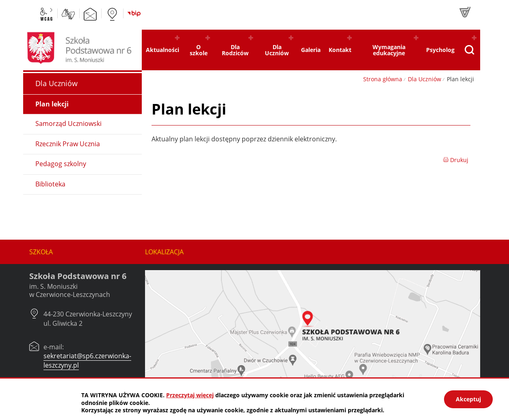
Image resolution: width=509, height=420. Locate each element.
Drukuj (456, 160)
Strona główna (383, 79)
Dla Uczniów (425, 79)
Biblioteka (50, 184)
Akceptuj (468, 399)
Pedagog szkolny (61, 164)
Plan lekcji (52, 104)
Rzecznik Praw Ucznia (68, 144)
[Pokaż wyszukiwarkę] (469, 50)
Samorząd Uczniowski (68, 123)
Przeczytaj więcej (190, 395)
